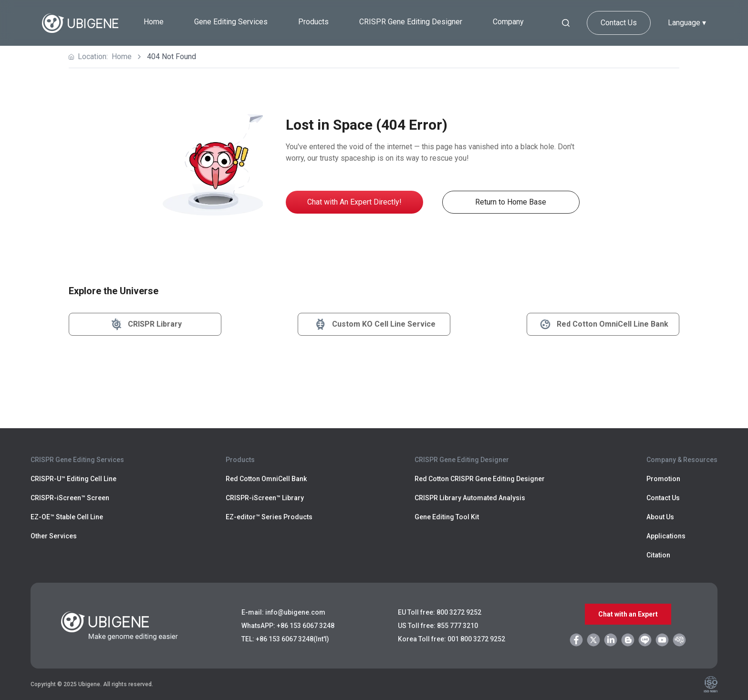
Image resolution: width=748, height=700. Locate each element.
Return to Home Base (511, 202)
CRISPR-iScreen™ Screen (70, 498)
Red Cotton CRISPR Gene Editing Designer (480, 479)
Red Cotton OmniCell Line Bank (603, 324)
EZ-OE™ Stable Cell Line (67, 517)
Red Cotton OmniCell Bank (266, 479)
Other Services (54, 536)
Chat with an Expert (628, 614)
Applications (666, 536)
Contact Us (619, 23)
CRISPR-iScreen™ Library (265, 498)
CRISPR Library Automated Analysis (470, 498)
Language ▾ (687, 23)
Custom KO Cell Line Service (374, 324)
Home (154, 22)
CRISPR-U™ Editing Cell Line (73, 479)
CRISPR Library (145, 324)
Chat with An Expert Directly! (354, 202)
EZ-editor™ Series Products (269, 517)
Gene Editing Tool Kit (447, 517)
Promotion (663, 479)
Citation (658, 555)
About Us (660, 517)
